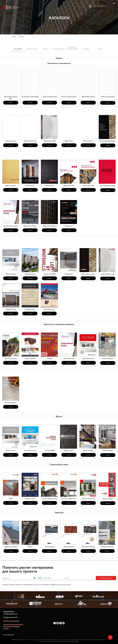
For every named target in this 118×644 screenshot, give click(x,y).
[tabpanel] (59, 58)
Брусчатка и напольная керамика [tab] (73, 48)
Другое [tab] (100, 49)
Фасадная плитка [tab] (32, 49)
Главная (14, 36)
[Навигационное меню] (114, 3)
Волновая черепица (69, 547)
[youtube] (63, 623)
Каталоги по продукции (11, 621)
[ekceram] (55, 623)
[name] (18, 578)
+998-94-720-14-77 (99, 6)
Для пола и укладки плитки (69, 499)
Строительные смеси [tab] (59, 49)
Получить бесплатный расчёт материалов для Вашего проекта (13, 626)
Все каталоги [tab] (18, 49)
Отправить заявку (106, 578)
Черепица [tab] (86, 49)
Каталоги (21, 36)
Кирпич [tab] (45, 49)
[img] (11, 83)
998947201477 (9, 612)
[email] (80, 578)
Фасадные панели (69, 451)
